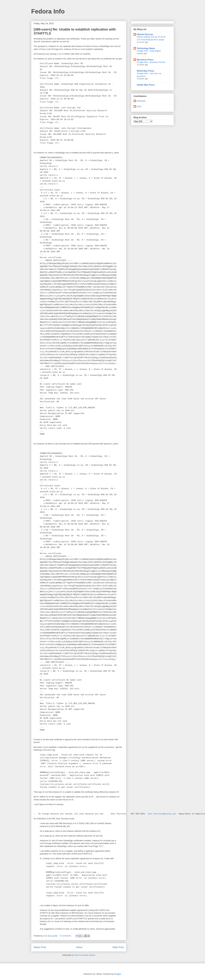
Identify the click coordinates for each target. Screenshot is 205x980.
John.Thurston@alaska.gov (162, 814)
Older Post (118, 947)
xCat (139, 106)
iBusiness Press (145, 60)
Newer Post (40, 947)
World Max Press (145, 71)
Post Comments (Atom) (85, 955)
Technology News (146, 48)
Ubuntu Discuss (145, 34)
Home (79, 947)
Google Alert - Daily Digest (149, 51)
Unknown (141, 101)
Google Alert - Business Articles (151, 62)
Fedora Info (48, 11)
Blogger (118, 974)
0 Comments (65, 936)
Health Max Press (146, 85)
